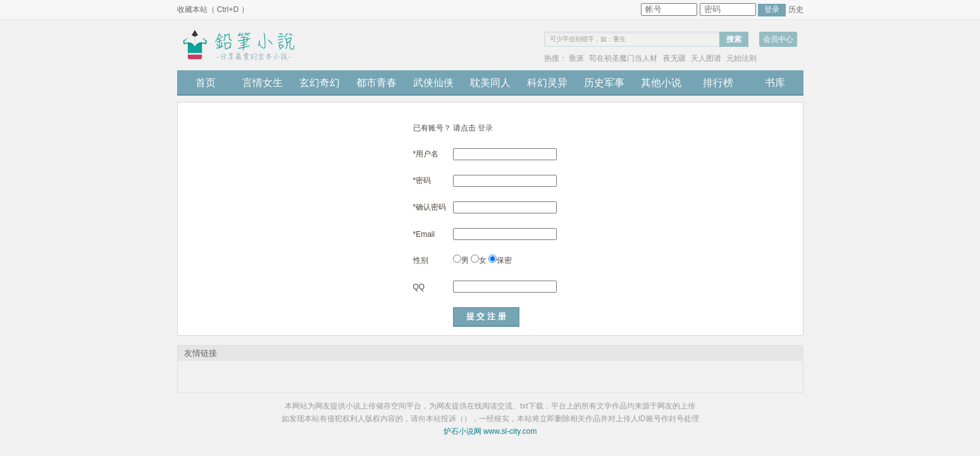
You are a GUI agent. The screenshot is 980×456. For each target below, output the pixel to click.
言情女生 (263, 83)
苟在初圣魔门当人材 (623, 58)
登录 (485, 128)
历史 (796, 9)
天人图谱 (706, 58)
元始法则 (741, 58)
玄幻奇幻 (319, 83)
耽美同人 (490, 83)
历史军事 (604, 83)
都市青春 (376, 83)
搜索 (734, 39)
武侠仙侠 (433, 83)
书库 (775, 83)
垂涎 (576, 58)
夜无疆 (674, 58)
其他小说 (661, 83)
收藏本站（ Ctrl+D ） (213, 9)
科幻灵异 (547, 83)
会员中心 (778, 39)
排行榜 (718, 83)
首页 (206, 83)
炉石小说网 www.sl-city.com (490, 431)
